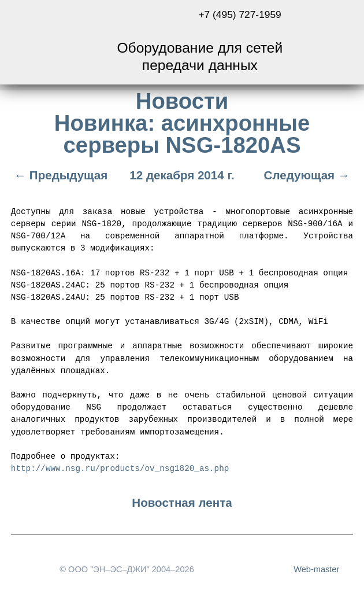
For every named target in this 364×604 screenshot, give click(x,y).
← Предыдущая (59, 175)
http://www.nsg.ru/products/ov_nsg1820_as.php (120, 467)
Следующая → (309, 175)
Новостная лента (182, 502)
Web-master (316, 569)
